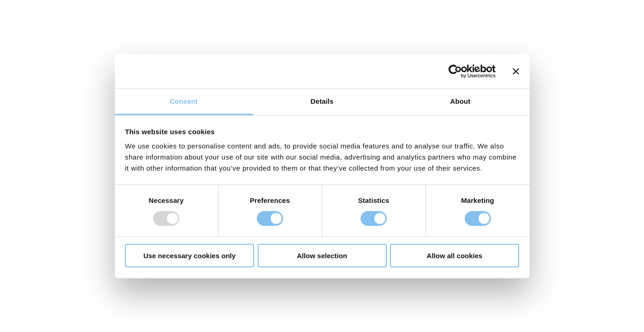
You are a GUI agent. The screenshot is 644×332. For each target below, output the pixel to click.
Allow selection (322, 256)
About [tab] (461, 101)
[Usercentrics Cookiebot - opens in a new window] (455, 71)
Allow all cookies (455, 256)
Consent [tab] (184, 101)
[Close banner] (516, 71)
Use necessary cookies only (189, 256)
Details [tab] (322, 101)
